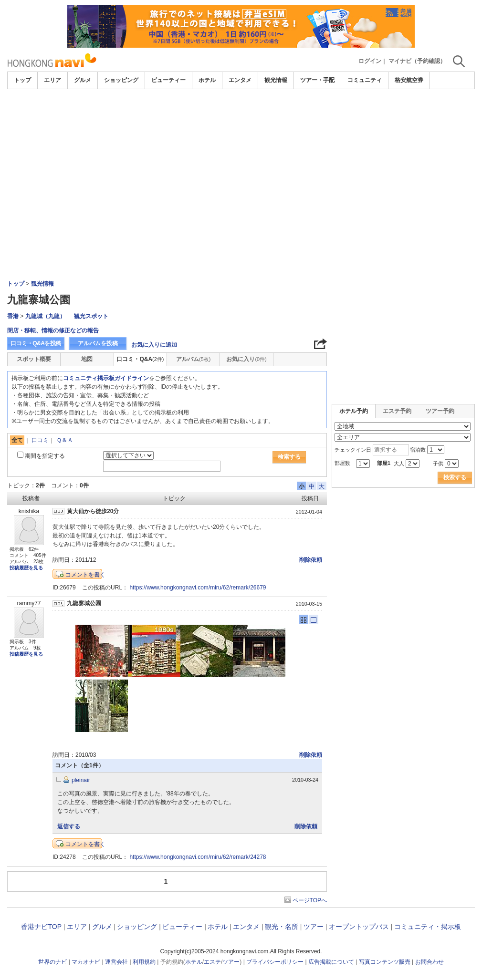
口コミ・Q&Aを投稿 (36, 343)
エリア (52, 80)
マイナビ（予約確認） (417, 61)
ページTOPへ (310, 900)
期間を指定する (45, 456)
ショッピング (121, 80)
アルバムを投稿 (98, 343)
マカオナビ (86, 962)
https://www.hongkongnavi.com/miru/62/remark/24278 (198, 857)
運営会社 (116, 962)
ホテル (207, 80)
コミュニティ (365, 80)
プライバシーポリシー (275, 962)
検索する (289, 457)
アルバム (193, 359)
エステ (212, 962)
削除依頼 (311, 560)
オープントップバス (359, 927)
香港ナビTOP (41, 927)
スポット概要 (34, 359)
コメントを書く (85, 575)
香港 (13, 316)
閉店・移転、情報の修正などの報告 (53, 330)
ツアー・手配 (317, 80)
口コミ (40, 440)
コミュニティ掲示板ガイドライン (106, 378)
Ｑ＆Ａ (65, 440)
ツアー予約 (440, 411)
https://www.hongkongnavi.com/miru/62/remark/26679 (198, 588)
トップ (22, 80)
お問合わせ (430, 962)
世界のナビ (52, 962)
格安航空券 (409, 80)
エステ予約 (397, 411)
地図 (87, 359)
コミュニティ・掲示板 (428, 927)
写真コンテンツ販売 (385, 962)
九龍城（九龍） (45, 316)
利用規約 (144, 962)
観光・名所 (282, 927)
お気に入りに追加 (154, 345)
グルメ (83, 80)
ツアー (314, 927)
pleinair (81, 780)
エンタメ (240, 80)
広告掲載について (331, 962)
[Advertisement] (241, 161)
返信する (69, 826)
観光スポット (91, 316)
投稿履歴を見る (26, 568)
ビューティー (168, 80)
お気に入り (246, 359)
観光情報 (276, 80)
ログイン (370, 61)
